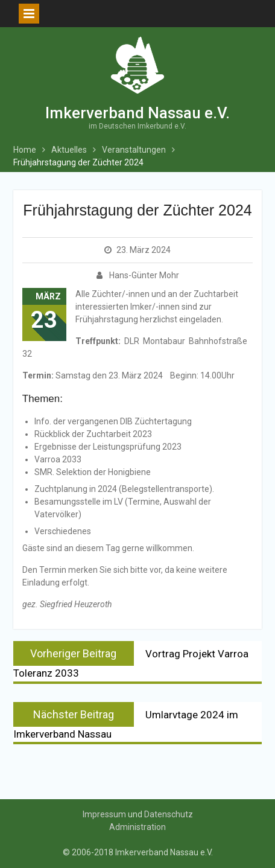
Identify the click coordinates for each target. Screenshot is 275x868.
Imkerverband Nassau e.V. (137, 113)
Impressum (104, 814)
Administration (137, 827)
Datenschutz (169, 814)
